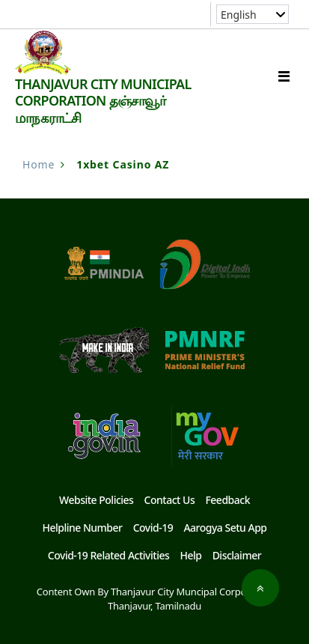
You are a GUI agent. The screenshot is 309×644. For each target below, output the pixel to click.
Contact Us (170, 500)
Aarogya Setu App (225, 528)
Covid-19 (153, 528)
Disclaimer (237, 555)
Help (190, 555)
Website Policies (96, 500)
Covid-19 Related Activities (108, 555)
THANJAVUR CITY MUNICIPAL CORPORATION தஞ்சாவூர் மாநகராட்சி (103, 101)
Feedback (227, 500)
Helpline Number (82, 528)
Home (39, 164)
